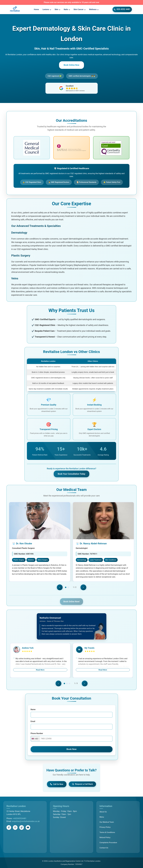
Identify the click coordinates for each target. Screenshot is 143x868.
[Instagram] (15, 828)
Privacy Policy (105, 827)
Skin (57, 9)
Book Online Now (71, 65)
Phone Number (37, 733)
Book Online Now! (72, 600)
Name (33, 709)
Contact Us (104, 848)
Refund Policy (105, 837)
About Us (103, 812)
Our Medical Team (107, 822)
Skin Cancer (80, 9)
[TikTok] (22, 828)
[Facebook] (9, 828)
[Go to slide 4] (69, 683)
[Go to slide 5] (72, 683)
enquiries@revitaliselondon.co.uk (26, 821)
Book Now (71, 749)
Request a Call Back (82, 784)
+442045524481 (19, 818)
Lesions (47, 9)
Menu (102, 817)
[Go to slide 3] (67, 683)
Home (36, 9)
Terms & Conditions (107, 832)
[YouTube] (28, 828)
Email (33, 721)
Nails (67, 9)
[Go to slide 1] (62, 683)
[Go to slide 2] (64, 683)
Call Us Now (57, 784)
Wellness (94, 9)
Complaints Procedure (108, 843)
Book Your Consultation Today (71, 473)
